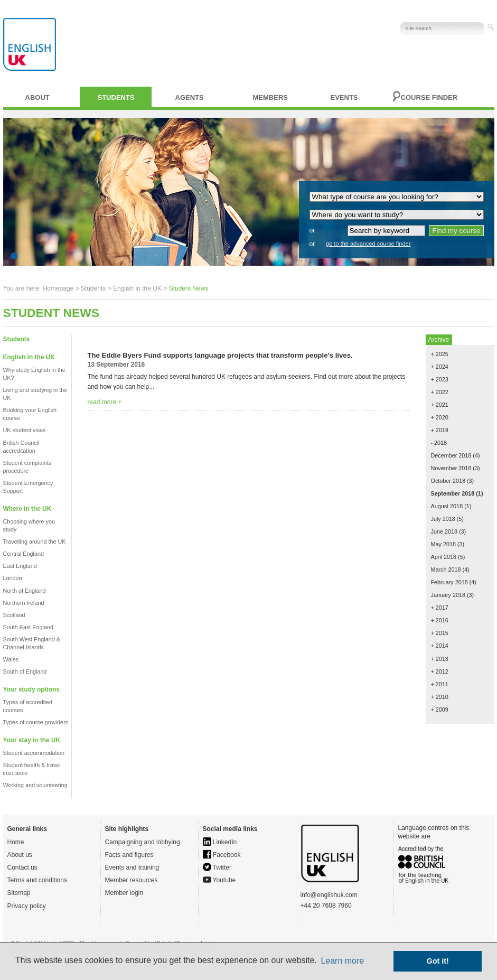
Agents (190, 97)
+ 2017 (440, 608)
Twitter (217, 867)
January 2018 (448, 595)
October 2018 (448, 481)
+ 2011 (440, 684)
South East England (28, 627)
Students (116, 97)
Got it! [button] (438, 961)
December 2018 (451, 455)
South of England (25, 671)
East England (20, 566)
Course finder (429, 97)
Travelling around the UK (35, 542)
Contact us (22, 867)
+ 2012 (440, 671)
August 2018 (447, 506)
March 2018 (446, 570)
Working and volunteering (35, 785)
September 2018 (453, 493)
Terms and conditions (37, 880)
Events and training (132, 867)
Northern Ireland (24, 603)
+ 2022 (440, 392)
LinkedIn (220, 842)
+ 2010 (440, 697)
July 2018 (443, 519)
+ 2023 (440, 379)
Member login (124, 893)
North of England (25, 591)
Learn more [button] (342, 961)
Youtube (219, 880)
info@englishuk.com (329, 895)
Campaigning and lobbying (143, 842)
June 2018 (444, 531)
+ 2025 (440, 354)
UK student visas (25, 430)
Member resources (132, 880)
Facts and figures (129, 855)
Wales (11, 659)
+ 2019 (440, 430)
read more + (105, 402)
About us (20, 855)
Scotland (14, 615)
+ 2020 (440, 417)
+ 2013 (440, 659)
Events (344, 97)
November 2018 (451, 468)
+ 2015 (440, 633)
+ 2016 (440, 620)
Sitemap (19, 893)
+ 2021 (440, 405)
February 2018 (449, 582)
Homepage (58, 288)
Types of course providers (36, 722)
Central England (24, 554)
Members (270, 97)
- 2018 (439, 443)
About (37, 97)
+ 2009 (440, 710)
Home (16, 842)
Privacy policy (27, 906)
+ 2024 (440, 367)
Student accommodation (34, 753)
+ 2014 (440, 646)
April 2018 (444, 557)
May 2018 (443, 544)
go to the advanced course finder (368, 244)
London (13, 578)
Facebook (222, 855)
